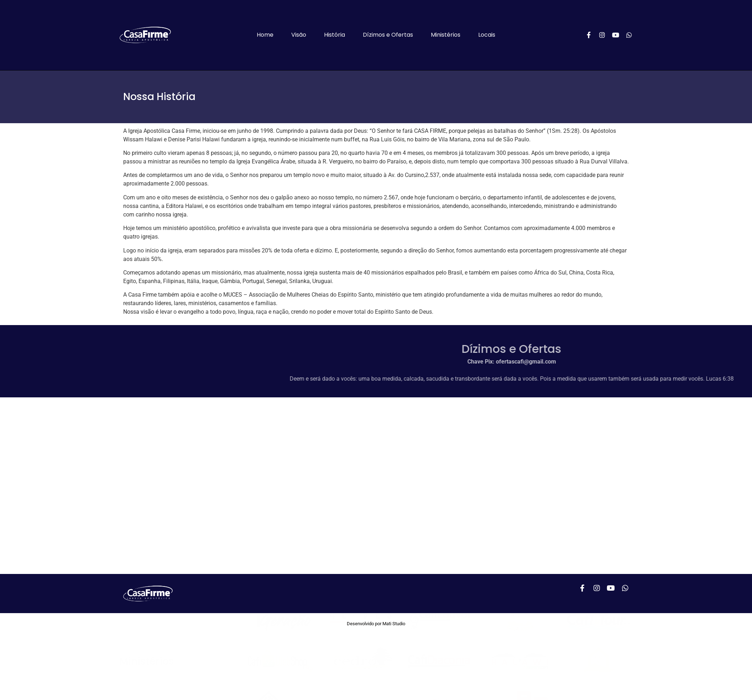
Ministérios (446, 35)
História (335, 35)
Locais (487, 35)
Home (265, 35)
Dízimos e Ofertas (388, 35)
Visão (299, 35)
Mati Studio (394, 624)
